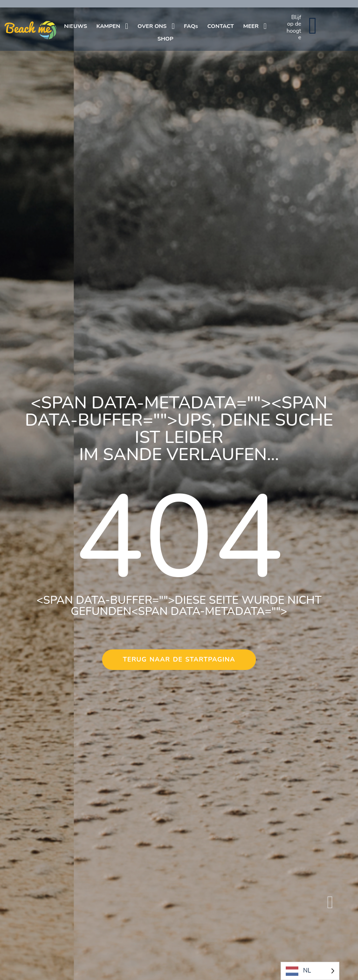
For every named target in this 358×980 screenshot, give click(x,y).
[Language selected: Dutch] (310, 971)
